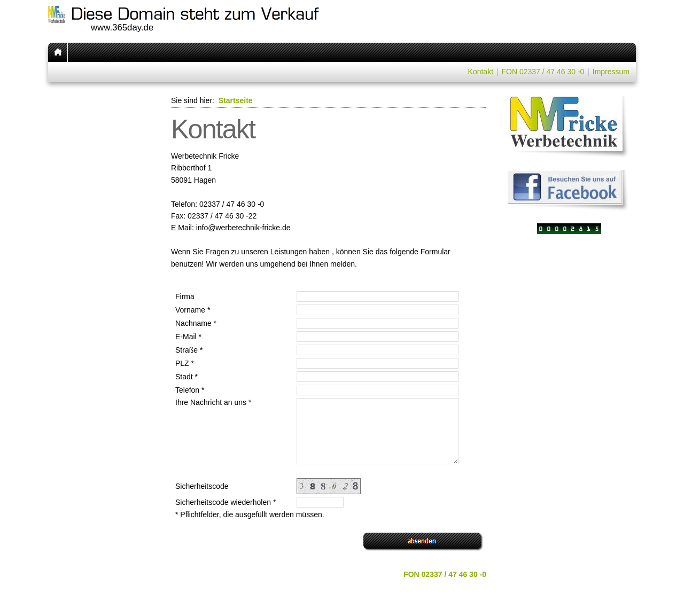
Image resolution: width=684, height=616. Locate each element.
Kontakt (481, 72)
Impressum (611, 72)
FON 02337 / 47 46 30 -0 (543, 72)
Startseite (236, 100)
